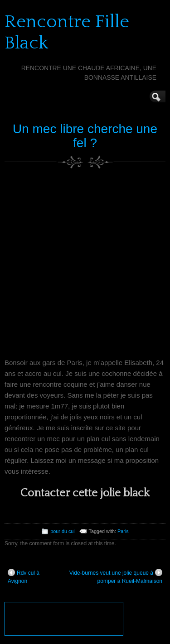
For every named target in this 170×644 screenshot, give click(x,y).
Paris (123, 531)
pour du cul (62, 531)
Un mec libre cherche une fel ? (85, 136)
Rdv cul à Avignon (24, 577)
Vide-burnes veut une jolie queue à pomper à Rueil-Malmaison (116, 577)
